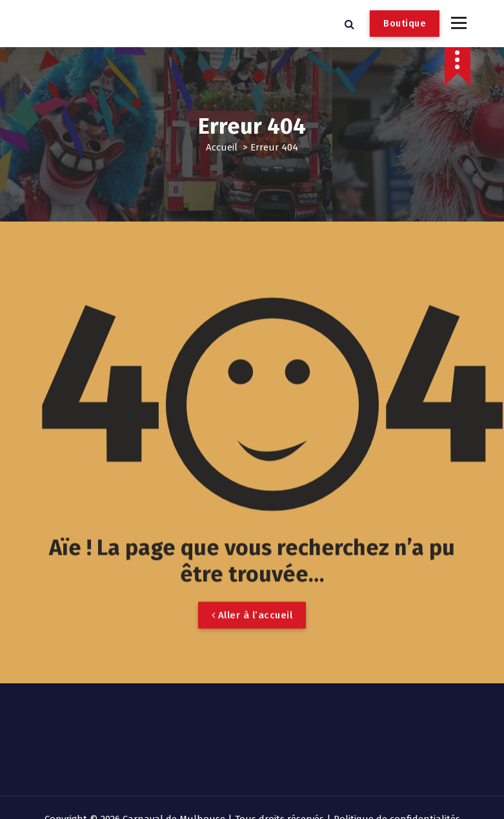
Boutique (405, 23)
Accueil (222, 147)
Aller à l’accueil (252, 636)
